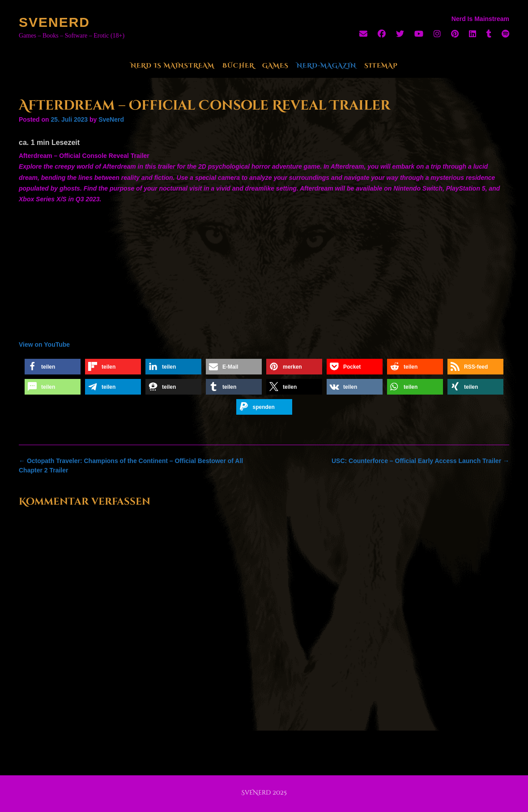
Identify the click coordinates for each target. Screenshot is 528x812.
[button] (53, 367)
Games (275, 66)
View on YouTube (44, 344)
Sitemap (381, 66)
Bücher (238, 66)
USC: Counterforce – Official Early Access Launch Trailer (420, 461)
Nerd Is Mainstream (172, 66)
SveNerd (54, 22)
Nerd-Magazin (326, 66)
